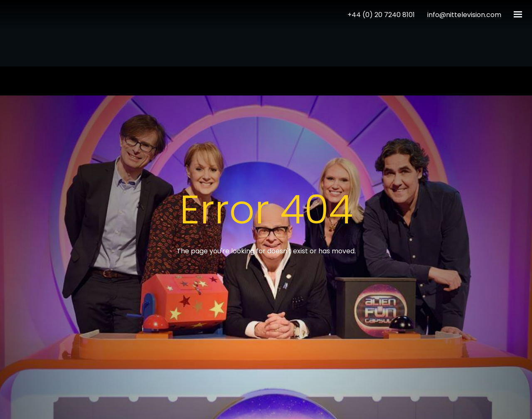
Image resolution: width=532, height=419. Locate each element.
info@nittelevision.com (464, 15)
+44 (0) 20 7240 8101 (381, 15)
